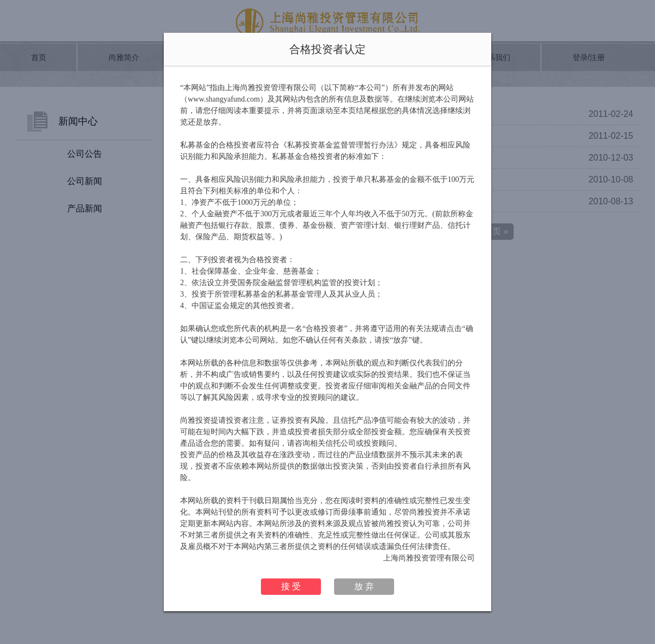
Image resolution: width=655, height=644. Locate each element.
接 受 (291, 586)
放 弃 (364, 586)
